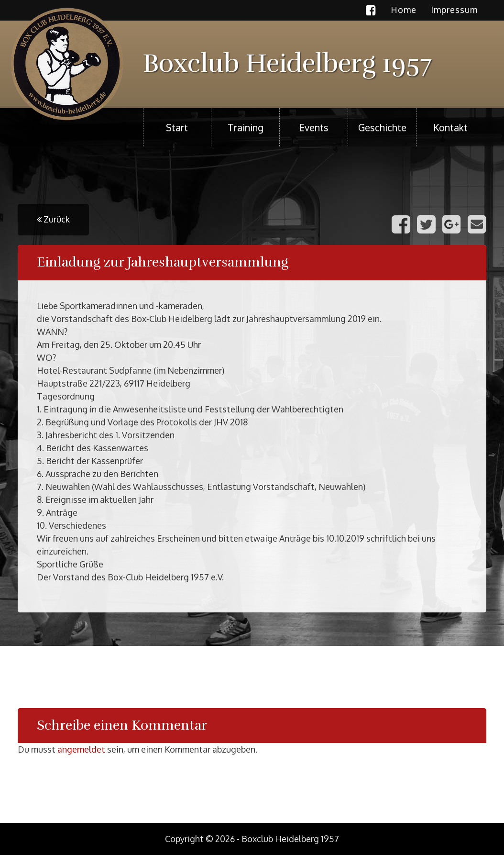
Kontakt (450, 127)
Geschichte (382, 127)
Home (404, 10)
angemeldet (81, 749)
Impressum (454, 10)
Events (314, 127)
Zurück (53, 219)
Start (177, 127)
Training (246, 127)
